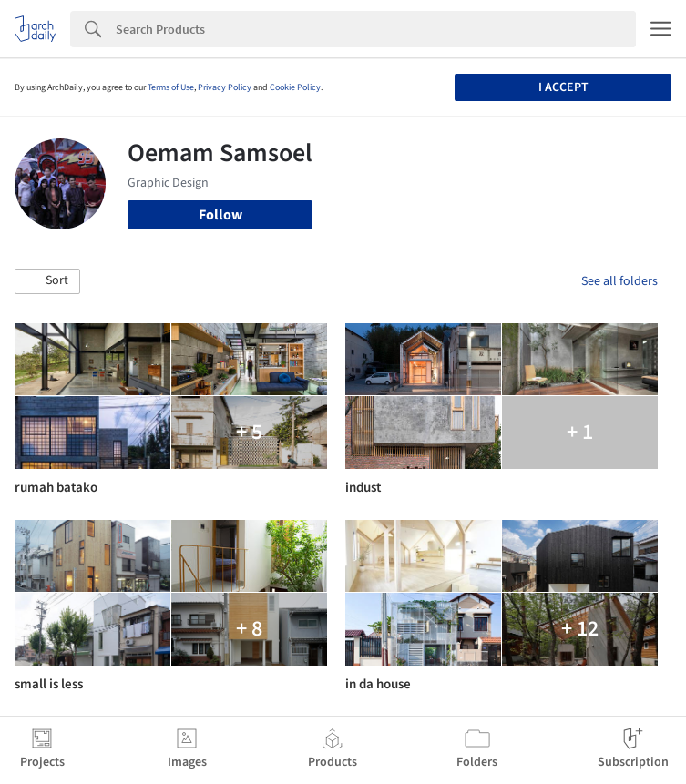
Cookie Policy (295, 87)
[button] (47, 281)
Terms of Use (171, 87)
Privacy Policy (225, 87)
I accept (563, 87)
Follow (220, 215)
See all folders (619, 281)
